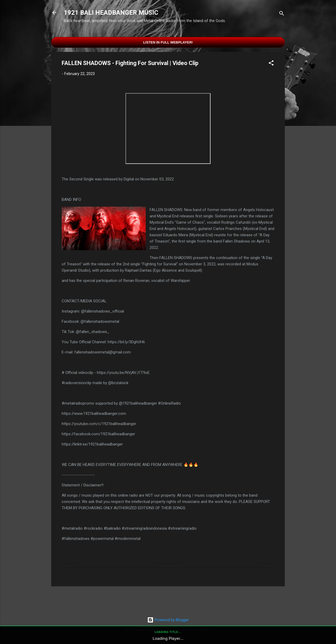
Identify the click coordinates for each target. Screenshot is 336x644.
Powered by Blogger (168, 620)
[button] (271, 64)
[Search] (282, 14)
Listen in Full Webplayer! (168, 42)
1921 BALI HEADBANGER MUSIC (111, 13)
